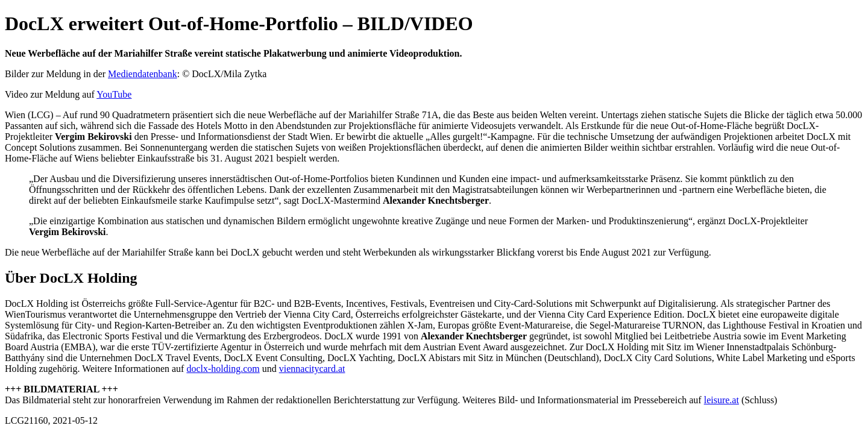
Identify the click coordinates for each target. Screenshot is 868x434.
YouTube (114, 94)
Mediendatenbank (143, 74)
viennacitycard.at (312, 369)
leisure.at (722, 400)
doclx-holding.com (223, 369)
